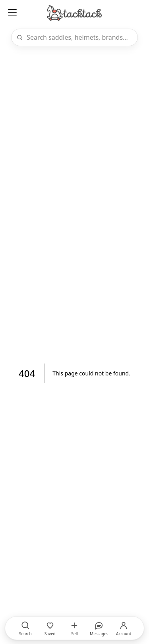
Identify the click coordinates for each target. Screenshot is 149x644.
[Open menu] (12, 13)
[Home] (74, 13)
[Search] (80, 37)
